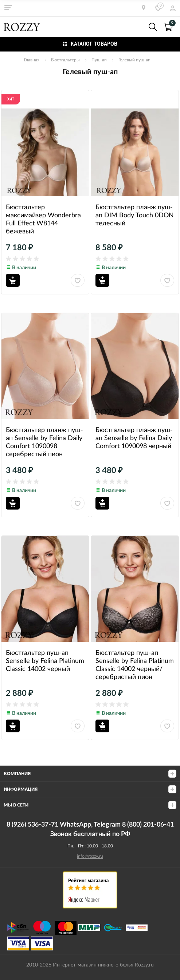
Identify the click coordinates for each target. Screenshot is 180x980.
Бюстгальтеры (65, 60)
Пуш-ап (99, 60)
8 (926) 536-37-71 (137, 27)
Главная (32, 60)
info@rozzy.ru (90, 856)
